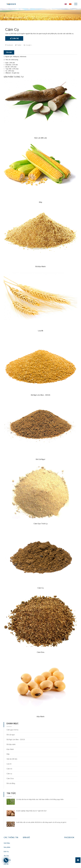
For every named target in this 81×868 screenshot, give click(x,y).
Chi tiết (9, 52)
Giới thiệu (7, 835)
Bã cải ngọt (40, 454)
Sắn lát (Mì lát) (40, 137)
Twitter (18, 45)
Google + (28, 45)
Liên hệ (14, 38)
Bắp (41, 200)
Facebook (9, 45)
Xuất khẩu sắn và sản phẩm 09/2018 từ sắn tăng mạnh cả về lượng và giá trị (41, 814)
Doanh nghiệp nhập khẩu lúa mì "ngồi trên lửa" (31, 803)
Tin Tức (6, 847)
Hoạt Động (7, 851)
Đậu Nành (10, 741)
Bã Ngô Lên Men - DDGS (41, 391)
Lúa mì (40, 327)
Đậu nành (41, 708)
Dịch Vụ (6, 843)
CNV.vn (48, 865)
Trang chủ (9, 18)
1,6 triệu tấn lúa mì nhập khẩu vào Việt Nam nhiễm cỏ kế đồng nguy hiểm (40, 791)
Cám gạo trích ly (41, 518)
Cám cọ (9, 765)
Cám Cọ (41, 581)
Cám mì (9, 761)
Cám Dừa (40, 645)
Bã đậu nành (40, 264)
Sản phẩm (17, 18)
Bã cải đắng (11, 775)
